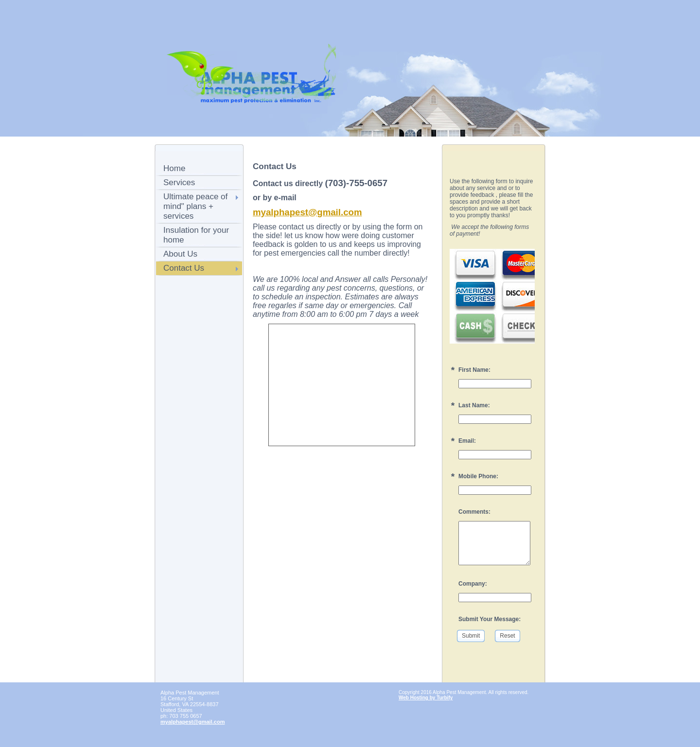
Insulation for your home (196, 235)
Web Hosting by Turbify (426, 698)
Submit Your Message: (490, 619)
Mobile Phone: (478, 476)
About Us (180, 254)
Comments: (474, 512)
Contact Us (184, 268)
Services (179, 182)
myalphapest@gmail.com (307, 212)
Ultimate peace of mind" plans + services (195, 206)
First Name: (474, 370)
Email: (467, 441)
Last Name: (474, 405)
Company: (473, 584)
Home (174, 168)
